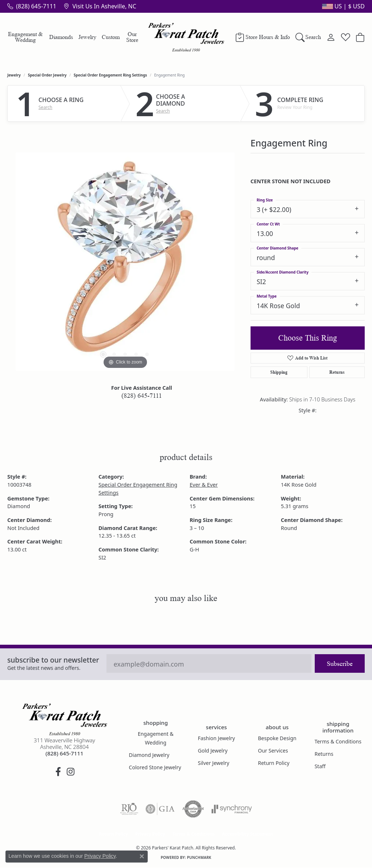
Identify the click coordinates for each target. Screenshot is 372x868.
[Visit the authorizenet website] (193, 809)
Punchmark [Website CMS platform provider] (199, 857)
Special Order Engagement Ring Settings (110, 75)
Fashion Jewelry (216, 738)
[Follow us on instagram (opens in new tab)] (71, 772)
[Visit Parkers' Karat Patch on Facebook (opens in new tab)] (58, 772)
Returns (337, 372)
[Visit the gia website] (160, 809)
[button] (343, 6)
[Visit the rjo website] (129, 809)
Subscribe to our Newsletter (53, 660)
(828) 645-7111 (142, 396)
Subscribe (340, 664)
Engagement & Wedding (25, 37)
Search (46, 107)
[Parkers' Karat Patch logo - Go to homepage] (186, 37)
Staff (320, 766)
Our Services (273, 751)
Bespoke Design (277, 738)
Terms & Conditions (338, 741)
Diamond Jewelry (149, 755)
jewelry (14, 75)
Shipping (279, 372)
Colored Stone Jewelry (155, 767)
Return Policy (274, 763)
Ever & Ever (204, 485)
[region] (125, 262)
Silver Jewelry (213, 763)
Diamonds (61, 37)
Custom (111, 37)
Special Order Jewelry (47, 75)
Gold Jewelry (212, 751)
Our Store (132, 37)
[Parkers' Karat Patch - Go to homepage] (65, 719)
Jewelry (87, 37)
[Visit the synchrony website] (232, 809)
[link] (32, 6)
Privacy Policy (150, 834)
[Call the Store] (65, 753)
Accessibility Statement (247, 834)
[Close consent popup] (142, 856)
